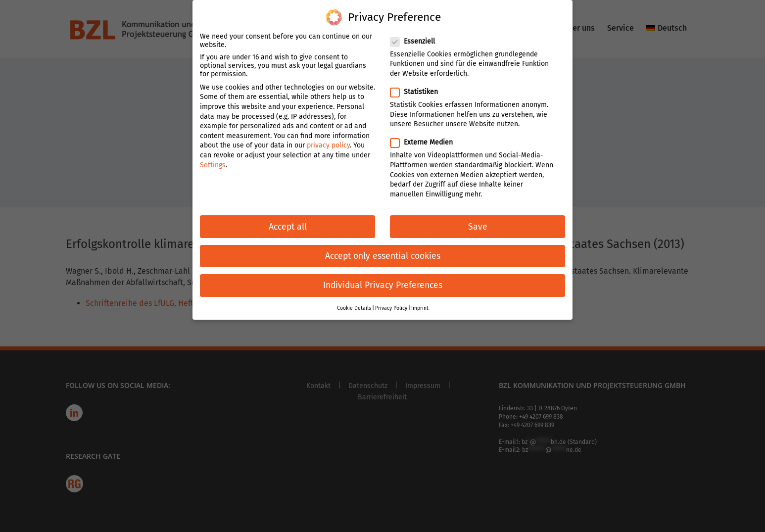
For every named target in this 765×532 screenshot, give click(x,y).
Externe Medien (426, 141)
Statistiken (418, 90)
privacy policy (328, 144)
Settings (213, 163)
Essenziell (417, 39)
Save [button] (478, 225)
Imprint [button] (420, 306)
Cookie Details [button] (354, 306)
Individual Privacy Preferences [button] (383, 283)
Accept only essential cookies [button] (383, 254)
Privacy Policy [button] (391, 306)
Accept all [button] (288, 225)
